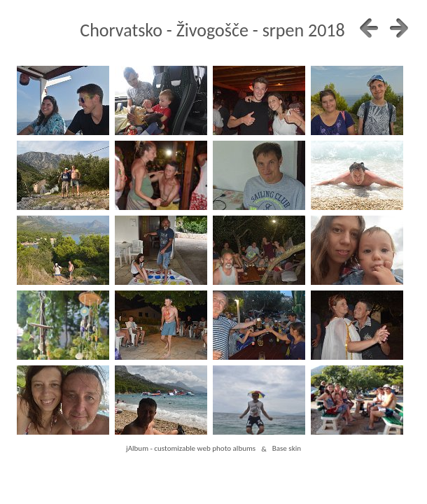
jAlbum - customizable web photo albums (191, 449)
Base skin (287, 449)
